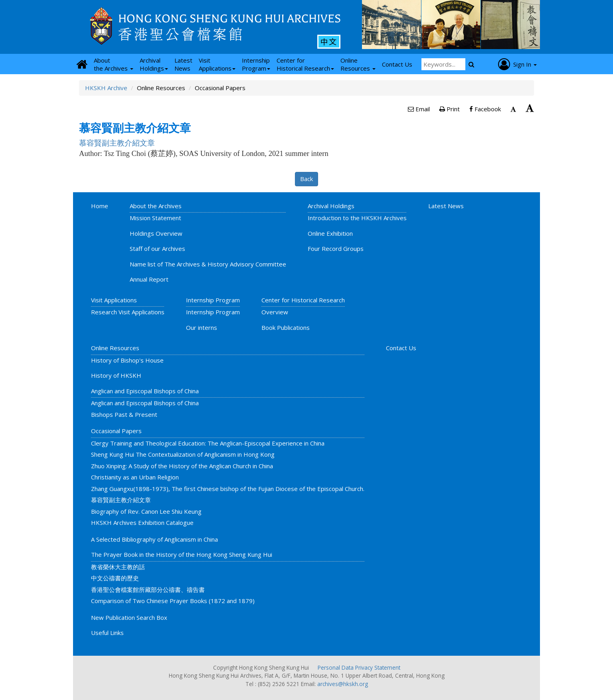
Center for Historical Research (303, 300)
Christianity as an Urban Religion (135, 477)
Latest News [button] (183, 64)
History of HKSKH (116, 375)
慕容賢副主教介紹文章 (121, 500)
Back (306, 179)
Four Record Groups (336, 248)
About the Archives (156, 206)
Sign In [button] (517, 64)
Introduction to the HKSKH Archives (357, 218)
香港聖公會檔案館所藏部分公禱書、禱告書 (148, 590)
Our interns (202, 327)
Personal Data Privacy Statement (359, 667)
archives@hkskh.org (343, 684)
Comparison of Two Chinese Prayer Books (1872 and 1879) (173, 601)
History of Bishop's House (127, 360)
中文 (329, 41)
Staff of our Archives (157, 248)
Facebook (485, 109)
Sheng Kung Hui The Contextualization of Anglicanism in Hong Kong (183, 454)
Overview (275, 312)
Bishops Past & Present (124, 414)
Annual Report (149, 279)
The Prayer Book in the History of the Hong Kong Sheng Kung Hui (182, 554)
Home (100, 206)
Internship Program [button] (256, 64)
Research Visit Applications (128, 312)
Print (450, 109)
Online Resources (115, 348)
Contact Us (401, 348)
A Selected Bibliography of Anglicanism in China (154, 539)
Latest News (446, 206)
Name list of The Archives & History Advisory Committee (208, 264)
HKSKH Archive (106, 88)
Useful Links (107, 633)
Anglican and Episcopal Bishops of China (145, 391)
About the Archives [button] (114, 64)
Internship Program (213, 300)
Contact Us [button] (397, 64)
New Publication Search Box (129, 617)
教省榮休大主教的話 (118, 567)
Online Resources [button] (358, 64)
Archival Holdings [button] (154, 64)
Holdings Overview (156, 233)
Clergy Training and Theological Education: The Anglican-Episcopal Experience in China (208, 443)
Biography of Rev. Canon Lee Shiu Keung (146, 511)
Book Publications (286, 327)
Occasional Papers (116, 431)
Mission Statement (155, 218)
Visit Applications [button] (217, 64)
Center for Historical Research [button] (305, 64)
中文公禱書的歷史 (115, 578)
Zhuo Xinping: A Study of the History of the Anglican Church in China (182, 466)
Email (419, 109)
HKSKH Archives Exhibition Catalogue (142, 523)
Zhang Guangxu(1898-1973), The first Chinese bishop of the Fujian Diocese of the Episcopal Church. (228, 489)
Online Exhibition (330, 233)
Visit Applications (114, 300)
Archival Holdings (331, 206)
